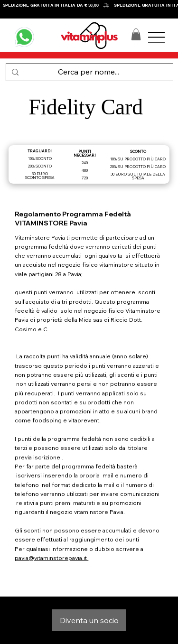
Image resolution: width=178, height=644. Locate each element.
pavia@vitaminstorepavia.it (52, 558)
